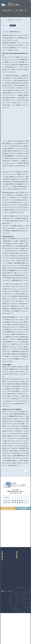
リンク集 (21, 582)
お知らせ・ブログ (23, 578)
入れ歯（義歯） (6, 597)
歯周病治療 (6, 594)
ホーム (4, 20)
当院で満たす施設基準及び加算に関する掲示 (23, 571)
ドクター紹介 (8, 569)
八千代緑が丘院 (7, 632)
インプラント (6, 611)
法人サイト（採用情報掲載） (10, 635)
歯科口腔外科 (6, 606)
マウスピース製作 (21, 594)
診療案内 (6, 586)
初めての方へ (8, 576)
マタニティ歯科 (21, 597)
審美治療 (19, 589)
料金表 (20, 566)
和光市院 (5, 625)
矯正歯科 (5, 613)
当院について (8, 566)
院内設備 (6, 573)
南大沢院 (5, 627)
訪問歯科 (19, 599)
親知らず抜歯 (6, 608)
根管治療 (5, 592)
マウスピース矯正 (7, 616)
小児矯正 (5, 618)
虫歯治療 (5, 589)
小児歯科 (5, 599)
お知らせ (10, 20)
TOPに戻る (15, 473)
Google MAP (22, 552)
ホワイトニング (21, 592)
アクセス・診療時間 (24, 562)
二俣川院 (5, 630)
